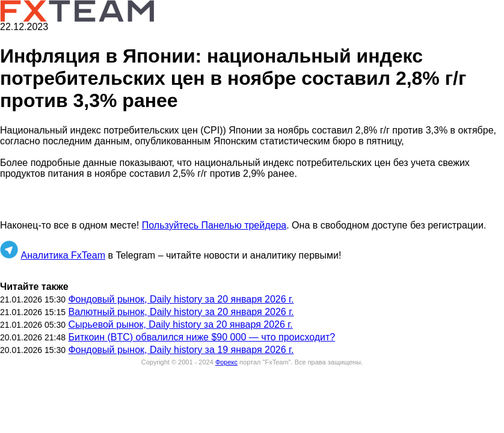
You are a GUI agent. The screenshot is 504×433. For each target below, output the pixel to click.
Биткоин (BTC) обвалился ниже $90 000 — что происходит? (201, 337)
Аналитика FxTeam (63, 255)
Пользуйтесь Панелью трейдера (214, 225)
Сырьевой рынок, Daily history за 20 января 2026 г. (180, 324)
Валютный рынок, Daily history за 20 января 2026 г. (181, 312)
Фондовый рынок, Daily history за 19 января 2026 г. (181, 350)
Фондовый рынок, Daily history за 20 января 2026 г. (181, 299)
